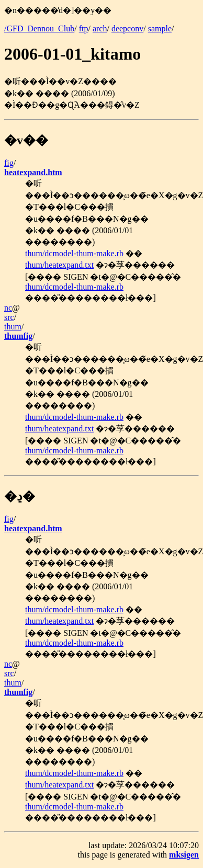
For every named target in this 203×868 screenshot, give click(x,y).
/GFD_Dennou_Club (39, 28)
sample (160, 28)
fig (9, 163)
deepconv (127, 28)
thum (13, 327)
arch (100, 28)
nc (8, 308)
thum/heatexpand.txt (59, 265)
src (9, 317)
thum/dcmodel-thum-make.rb (74, 253)
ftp (84, 28)
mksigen (184, 855)
